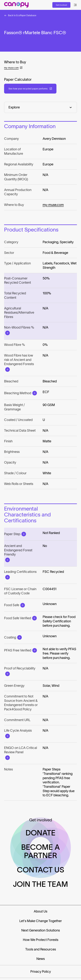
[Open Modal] (7, 333)
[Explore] (40, 107)
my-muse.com (53, 205)
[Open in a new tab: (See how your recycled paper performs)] (30, 89)
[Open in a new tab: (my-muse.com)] (13, 68)
